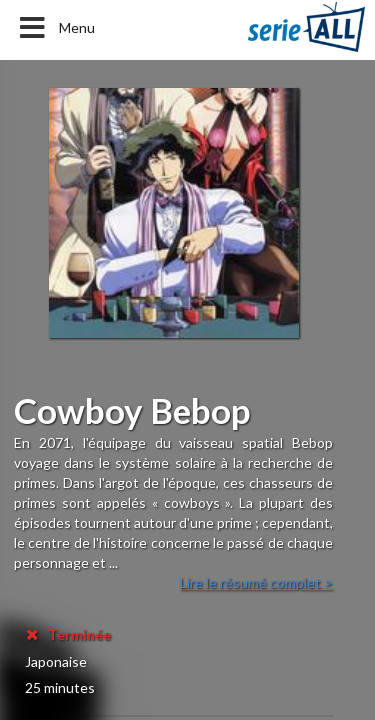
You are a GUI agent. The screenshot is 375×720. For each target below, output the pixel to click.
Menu (55, 28)
